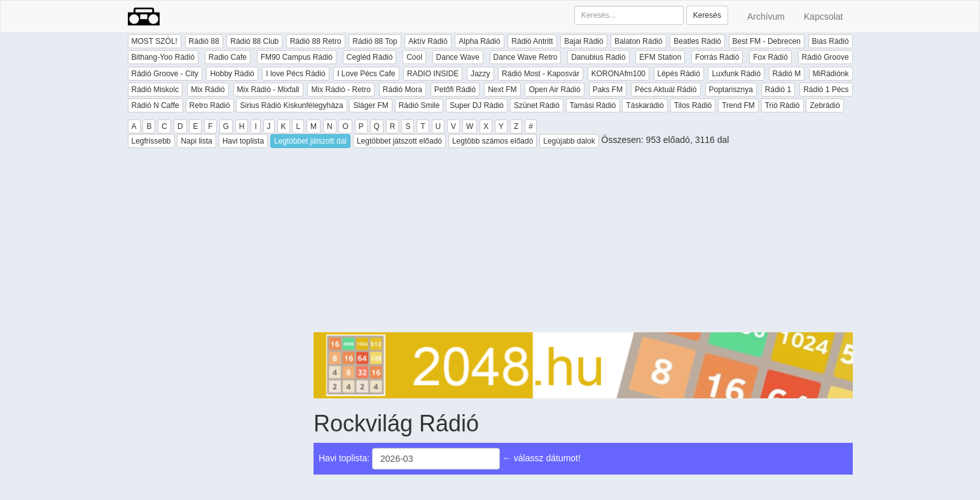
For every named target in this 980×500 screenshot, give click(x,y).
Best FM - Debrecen (767, 41)
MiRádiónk (831, 74)
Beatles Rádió (697, 41)
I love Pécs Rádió (295, 74)
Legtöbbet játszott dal (310, 141)
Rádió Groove (825, 57)
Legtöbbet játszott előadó (399, 141)
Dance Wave (458, 57)
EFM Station (660, 57)
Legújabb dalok (569, 141)
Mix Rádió (208, 90)
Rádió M (787, 74)
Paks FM (608, 90)
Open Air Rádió (554, 90)
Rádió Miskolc (155, 90)
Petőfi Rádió (455, 90)
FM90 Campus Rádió (297, 57)
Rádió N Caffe (155, 105)
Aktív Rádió (428, 41)
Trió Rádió (783, 105)
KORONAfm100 (618, 74)
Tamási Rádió (593, 105)
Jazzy (480, 74)
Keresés (707, 15)
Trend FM (738, 105)
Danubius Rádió (598, 57)
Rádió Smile (419, 105)
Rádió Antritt (532, 41)
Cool (414, 57)
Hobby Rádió (232, 74)
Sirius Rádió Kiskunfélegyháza (291, 105)
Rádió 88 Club (254, 41)
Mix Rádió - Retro (341, 90)
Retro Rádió (210, 105)
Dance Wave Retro (526, 57)
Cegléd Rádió (370, 57)
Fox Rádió (770, 57)
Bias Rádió (831, 41)
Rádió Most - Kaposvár (541, 74)
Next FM (502, 90)
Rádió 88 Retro (316, 41)
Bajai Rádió (583, 41)
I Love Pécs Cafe (366, 74)
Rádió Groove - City (165, 74)
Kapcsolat (823, 17)
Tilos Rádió (693, 105)
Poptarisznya (731, 90)
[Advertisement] (583, 243)
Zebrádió (825, 105)
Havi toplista (243, 141)
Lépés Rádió (679, 74)
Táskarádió (645, 105)
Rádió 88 (204, 41)
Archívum (766, 17)
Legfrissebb (151, 141)
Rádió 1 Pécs (826, 90)
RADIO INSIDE (433, 74)
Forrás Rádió (717, 57)
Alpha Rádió (479, 41)
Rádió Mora (403, 90)
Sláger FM (370, 105)
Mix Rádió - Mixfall (268, 90)
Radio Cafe (228, 57)
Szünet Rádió (537, 105)
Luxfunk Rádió (736, 74)
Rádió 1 (778, 90)
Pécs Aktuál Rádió (666, 90)
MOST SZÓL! (155, 41)
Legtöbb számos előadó (493, 141)
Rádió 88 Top (375, 41)
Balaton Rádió (638, 41)
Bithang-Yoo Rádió (163, 57)
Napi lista (196, 141)
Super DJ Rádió (477, 105)
